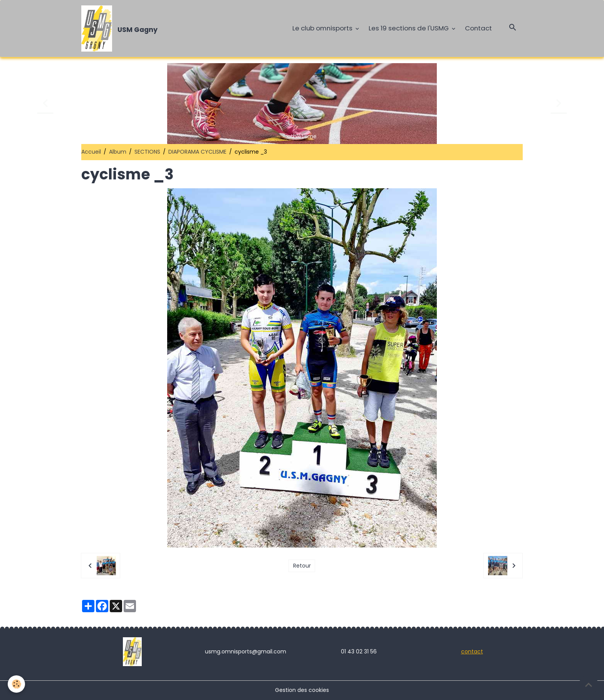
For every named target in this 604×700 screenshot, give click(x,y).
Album (118, 152)
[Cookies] (16, 684)
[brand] (121, 28)
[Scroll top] (589, 685)
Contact (478, 28)
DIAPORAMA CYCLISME (197, 152)
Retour (302, 566)
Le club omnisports (323, 28)
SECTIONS (147, 152)
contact (472, 651)
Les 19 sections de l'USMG (409, 28)
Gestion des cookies (302, 690)
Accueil (91, 152)
